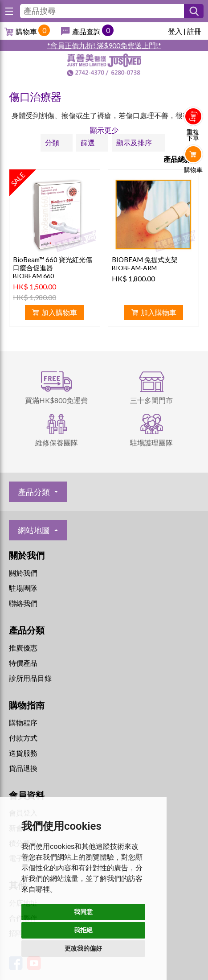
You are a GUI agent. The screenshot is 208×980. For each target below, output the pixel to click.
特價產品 (23, 663)
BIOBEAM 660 (33, 276)
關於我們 (23, 573)
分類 (52, 142)
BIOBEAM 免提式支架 (145, 259)
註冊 (194, 31)
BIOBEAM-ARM (134, 268)
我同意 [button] (83, 912)
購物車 (26, 31)
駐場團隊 (23, 588)
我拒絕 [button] (83, 930)
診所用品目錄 (30, 678)
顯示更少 (104, 130)
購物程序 (23, 723)
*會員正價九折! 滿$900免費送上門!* (104, 45)
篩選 (88, 142)
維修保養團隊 (57, 443)
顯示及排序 (134, 142)
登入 (175, 31)
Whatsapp (194, 188)
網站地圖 (34, 530)
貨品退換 (23, 768)
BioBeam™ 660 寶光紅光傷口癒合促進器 (53, 264)
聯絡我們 (23, 603)
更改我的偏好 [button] (83, 948)
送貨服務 (23, 753)
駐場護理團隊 (151, 443)
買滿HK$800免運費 (56, 400)
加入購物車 (59, 312)
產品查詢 (86, 31)
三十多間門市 (151, 400)
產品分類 (34, 492)
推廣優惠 (23, 648)
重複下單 (193, 135)
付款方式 (23, 738)
